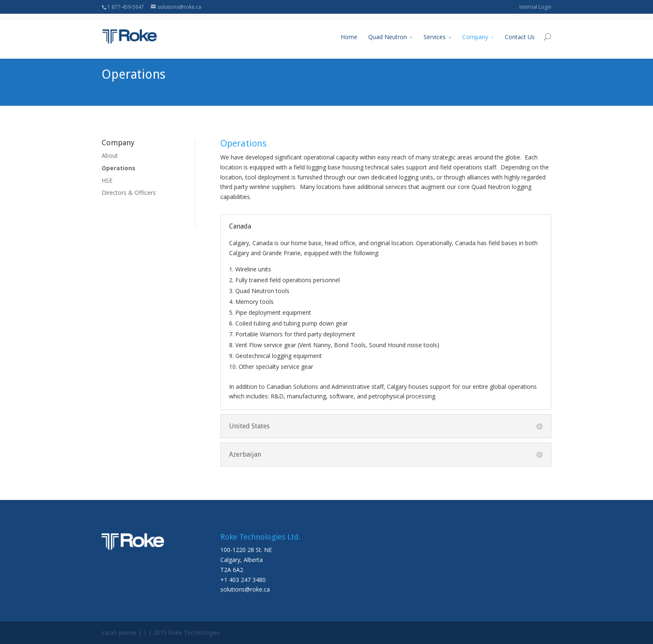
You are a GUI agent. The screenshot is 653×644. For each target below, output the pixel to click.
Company (475, 31)
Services (435, 31)
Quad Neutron (388, 31)
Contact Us (520, 31)
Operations (118, 168)
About (110, 155)
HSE (107, 180)
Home (349, 31)
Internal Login (535, 7)
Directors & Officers (129, 193)
